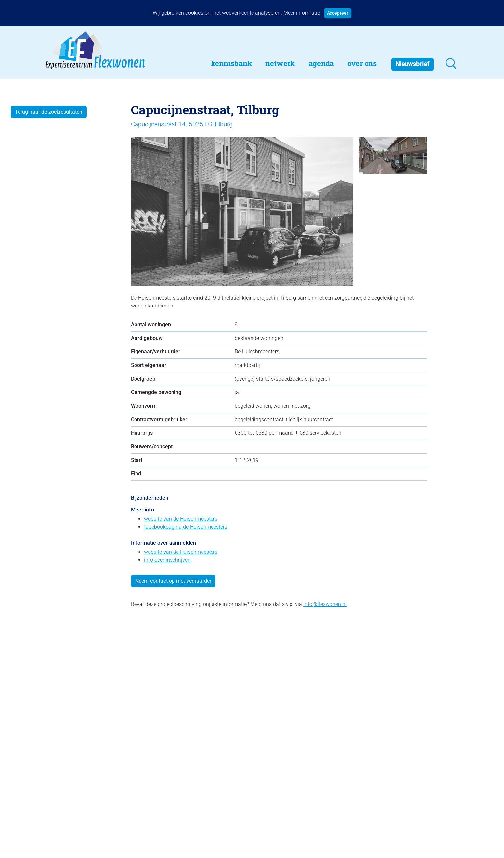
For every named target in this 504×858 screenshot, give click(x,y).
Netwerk (280, 63)
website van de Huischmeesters (181, 519)
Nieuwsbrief (412, 64)
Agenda (321, 63)
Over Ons (362, 63)
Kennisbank (231, 63)
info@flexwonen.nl (325, 604)
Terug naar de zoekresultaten (49, 112)
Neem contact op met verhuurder (173, 581)
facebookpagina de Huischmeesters (186, 527)
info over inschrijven (167, 560)
